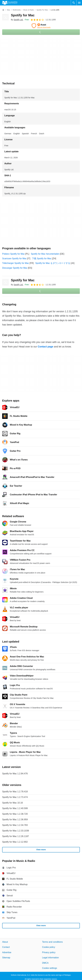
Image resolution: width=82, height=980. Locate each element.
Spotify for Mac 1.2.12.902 (15, 842)
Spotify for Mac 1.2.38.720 (15, 814)
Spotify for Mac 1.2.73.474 (15, 797)
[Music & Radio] (29, 10)
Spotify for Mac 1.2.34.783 (15, 825)
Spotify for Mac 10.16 (12, 803)
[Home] (3, 10)
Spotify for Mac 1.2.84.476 (15, 774)
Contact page (45, 347)
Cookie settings (50, 968)
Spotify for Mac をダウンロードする (53, 263)
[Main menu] (79, 3)
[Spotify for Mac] (42, 10)
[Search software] (74, 3)
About (5, 942)
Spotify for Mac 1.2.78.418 (15, 792)
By (17, 20)
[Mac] (9, 10)
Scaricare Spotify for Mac (14, 258)
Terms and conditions (52, 942)
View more (41, 850)
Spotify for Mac (23, 15)
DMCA (45, 963)
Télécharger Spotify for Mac (16, 263)
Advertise (7, 952)
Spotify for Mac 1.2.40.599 (15, 808)
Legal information (51, 958)
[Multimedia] (17, 10)
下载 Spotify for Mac (42, 258)
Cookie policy (49, 947)
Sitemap (6, 958)
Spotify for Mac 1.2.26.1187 (16, 836)
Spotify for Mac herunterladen (45, 254)
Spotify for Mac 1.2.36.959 (15, 820)
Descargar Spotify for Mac (15, 268)
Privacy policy (49, 952)
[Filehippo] (10, 3)
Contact (6, 947)
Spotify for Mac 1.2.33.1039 (16, 831)
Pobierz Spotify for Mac (13, 254)
